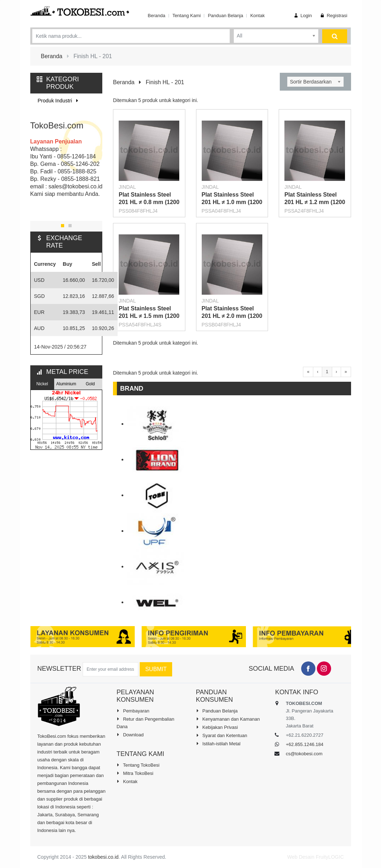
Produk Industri (59, 101)
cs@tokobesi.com (304, 754)
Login (302, 16)
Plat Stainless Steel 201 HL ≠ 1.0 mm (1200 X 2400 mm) (232, 202)
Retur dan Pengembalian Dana (145, 723)
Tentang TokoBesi (138, 765)
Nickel (42, 384)
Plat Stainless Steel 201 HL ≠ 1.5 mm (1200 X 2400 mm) (149, 316)
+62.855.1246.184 (305, 744)
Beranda (156, 16)
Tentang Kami (187, 16)
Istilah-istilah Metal (218, 743)
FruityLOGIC (330, 857)
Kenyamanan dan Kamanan (228, 719)
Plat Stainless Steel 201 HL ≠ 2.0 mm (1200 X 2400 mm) (232, 316)
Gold (90, 384)
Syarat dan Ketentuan (222, 735)
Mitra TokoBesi (135, 773)
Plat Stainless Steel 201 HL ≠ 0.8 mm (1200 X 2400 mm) (149, 202)
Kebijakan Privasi (217, 727)
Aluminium (66, 384)
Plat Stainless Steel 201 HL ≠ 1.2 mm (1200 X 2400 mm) (315, 202)
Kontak (257, 16)
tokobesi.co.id (103, 857)
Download (130, 735)
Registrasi (333, 16)
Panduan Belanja (225, 16)
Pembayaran (133, 711)
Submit (156, 669)
